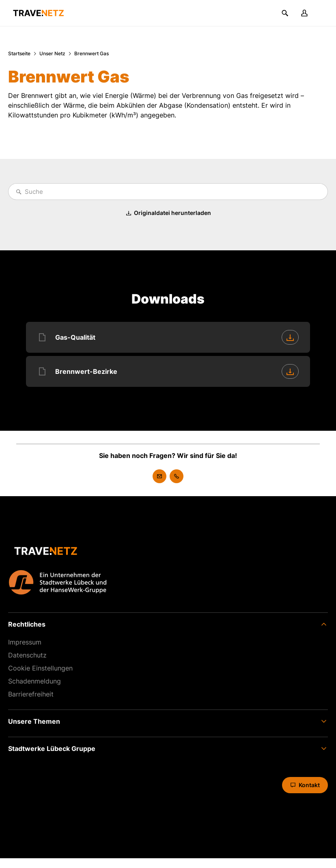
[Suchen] (285, 13)
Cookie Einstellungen (40, 668)
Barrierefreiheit (31, 694)
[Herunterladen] (290, 337)
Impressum (25, 642)
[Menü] (324, 13)
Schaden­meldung (34, 681)
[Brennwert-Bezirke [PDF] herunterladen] (168, 371)
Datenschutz (27, 655)
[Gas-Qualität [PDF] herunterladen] (168, 337)
